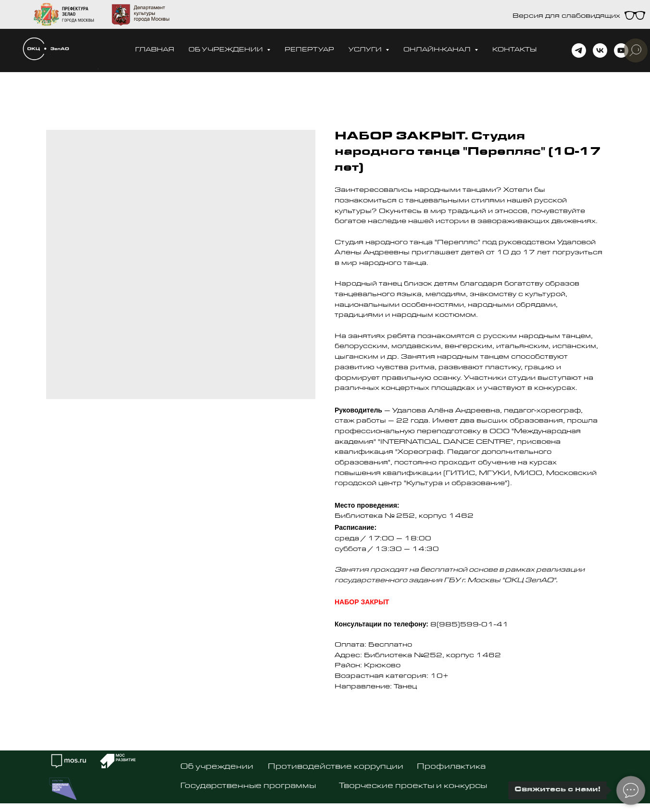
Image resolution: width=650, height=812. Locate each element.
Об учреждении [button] (226, 50)
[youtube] (621, 50)
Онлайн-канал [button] (438, 50)
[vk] (600, 50)
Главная (155, 50)
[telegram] (579, 50)
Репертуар (309, 50)
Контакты (514, 50)
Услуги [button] (366, 50)
